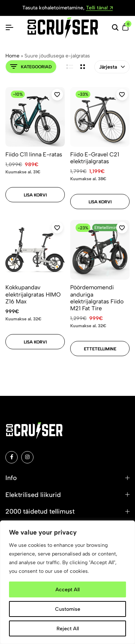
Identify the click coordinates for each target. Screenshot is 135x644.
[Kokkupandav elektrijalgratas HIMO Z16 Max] (35, 250)
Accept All (67, 589)
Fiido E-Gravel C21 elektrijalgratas (95, 158)
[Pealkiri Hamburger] (9, 28)
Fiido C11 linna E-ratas (34, 154)
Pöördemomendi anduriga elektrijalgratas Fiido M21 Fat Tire (97, 298)
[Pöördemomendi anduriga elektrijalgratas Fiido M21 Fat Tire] (100, 250)
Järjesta (112, 67)
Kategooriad (31, 67)
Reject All (68, 628)
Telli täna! (99, 8)
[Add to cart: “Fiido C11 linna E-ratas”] (35, 195)
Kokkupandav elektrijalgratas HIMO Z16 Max (33, 294)
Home (12, 56)
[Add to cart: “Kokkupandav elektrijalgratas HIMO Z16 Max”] (35, 342)
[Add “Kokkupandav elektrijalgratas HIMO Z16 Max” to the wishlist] (57, 228)
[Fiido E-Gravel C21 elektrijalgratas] (100, 117)
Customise (68, 609)
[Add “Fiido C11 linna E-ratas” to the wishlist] (57, 95)
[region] (67, 582)
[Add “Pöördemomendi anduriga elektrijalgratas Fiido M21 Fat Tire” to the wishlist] (122, 228)
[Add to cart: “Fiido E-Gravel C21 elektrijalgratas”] (100, 202)
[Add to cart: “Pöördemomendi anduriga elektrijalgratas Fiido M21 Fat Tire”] (100, 349)
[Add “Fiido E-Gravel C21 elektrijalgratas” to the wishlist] (122, 95)
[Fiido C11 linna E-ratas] (35, 117)
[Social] (12, 457)
